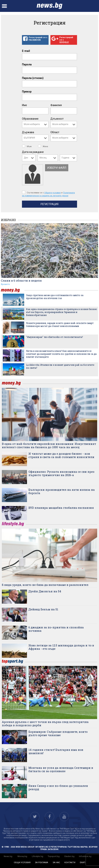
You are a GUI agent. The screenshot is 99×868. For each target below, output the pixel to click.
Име (24, 105)
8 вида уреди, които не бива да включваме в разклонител (45, 585)
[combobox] (35, 124)
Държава (28, 132)
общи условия (22, 863)
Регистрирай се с (35, 39)
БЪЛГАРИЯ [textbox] (29, 138)
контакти (70, 863)
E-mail (26, 51)
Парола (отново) (33, 78)
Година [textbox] (65, 158)
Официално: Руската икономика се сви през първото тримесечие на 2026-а (61, 473)
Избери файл (57, 168)
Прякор (27, 92)
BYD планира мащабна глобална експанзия (61, 508)
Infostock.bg (85, 856)
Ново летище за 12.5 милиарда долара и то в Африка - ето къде (61, 647)
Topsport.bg (54, 856)
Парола (27, 64)
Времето (5, 284)
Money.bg (22, 856)
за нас (56, 863)
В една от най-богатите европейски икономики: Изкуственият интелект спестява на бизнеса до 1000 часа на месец (49, 445)
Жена (43, 146)
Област (55, 132)
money (13, 290)
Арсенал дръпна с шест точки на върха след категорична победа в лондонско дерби (45, 723)
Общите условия (52, 193)
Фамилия (56, 105)
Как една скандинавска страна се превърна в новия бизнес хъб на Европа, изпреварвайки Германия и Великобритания (62, 312)
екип (83, 863)
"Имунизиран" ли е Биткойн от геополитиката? (54, 337)
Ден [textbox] (26, 158)
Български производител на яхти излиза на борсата (62, 491)
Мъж (27, 146)
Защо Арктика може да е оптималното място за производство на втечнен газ (55, 297)
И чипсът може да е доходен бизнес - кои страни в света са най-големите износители (61, 455)
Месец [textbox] (43, 158)
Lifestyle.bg (37, 856)
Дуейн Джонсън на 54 (45, 591)
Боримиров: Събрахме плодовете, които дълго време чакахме (58, 733)
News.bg (8, 856)
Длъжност (57, 119)
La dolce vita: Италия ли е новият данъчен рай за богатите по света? (60, 366)
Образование (30, 119)
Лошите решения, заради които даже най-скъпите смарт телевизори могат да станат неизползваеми (60, 325)
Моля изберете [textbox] (32, 124)
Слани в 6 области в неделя (21, 280)
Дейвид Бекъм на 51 (43, 609)
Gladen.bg (69, 856)
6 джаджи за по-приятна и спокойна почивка (56, 629)
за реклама (41, 863)
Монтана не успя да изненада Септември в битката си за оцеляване (61, 769)
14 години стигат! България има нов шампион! (56, 751)
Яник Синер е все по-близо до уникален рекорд (58, 787)
